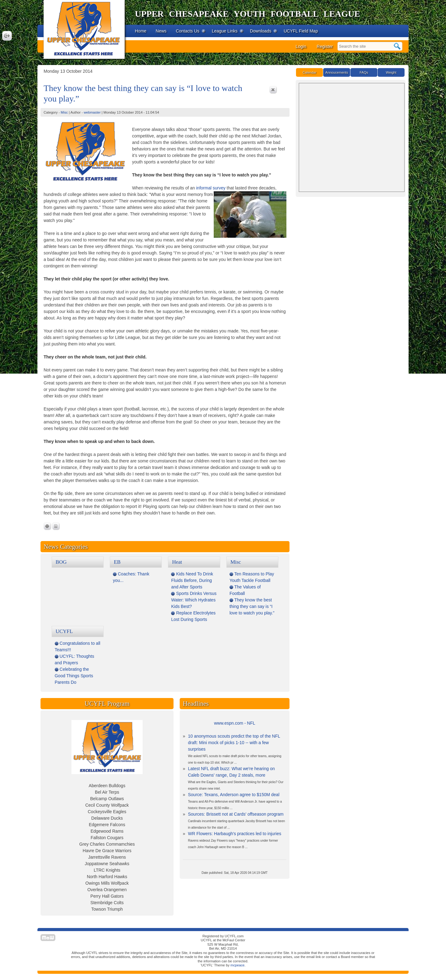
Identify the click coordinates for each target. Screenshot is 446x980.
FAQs (364, 72)
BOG (61, 562)
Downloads (264, 31)
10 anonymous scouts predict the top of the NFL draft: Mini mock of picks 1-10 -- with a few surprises (234, 743)
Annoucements (337, 72)
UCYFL (64, 631)
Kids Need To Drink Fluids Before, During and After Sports (192, 580)
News (161, 31)
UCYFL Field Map (301, 31)
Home (141, 31)
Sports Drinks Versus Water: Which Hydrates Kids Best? (194, 600)
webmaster (92, 112)
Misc (64, 112)
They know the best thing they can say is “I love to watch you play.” (252, 606)
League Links (228, 31)
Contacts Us (191, 31)
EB (117, 562)
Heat (177, 562)
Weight (391, 72)
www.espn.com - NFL (235, 723)
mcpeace (237, 965)
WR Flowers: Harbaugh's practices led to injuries (235, 834)
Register (325, 46)
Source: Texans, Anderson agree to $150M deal (234, 795)
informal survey (211, 188)
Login (301, 46)
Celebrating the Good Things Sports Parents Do (74, 676)
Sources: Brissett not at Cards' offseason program (236, 814)
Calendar (309, 72)
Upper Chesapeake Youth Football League (247, 14)
